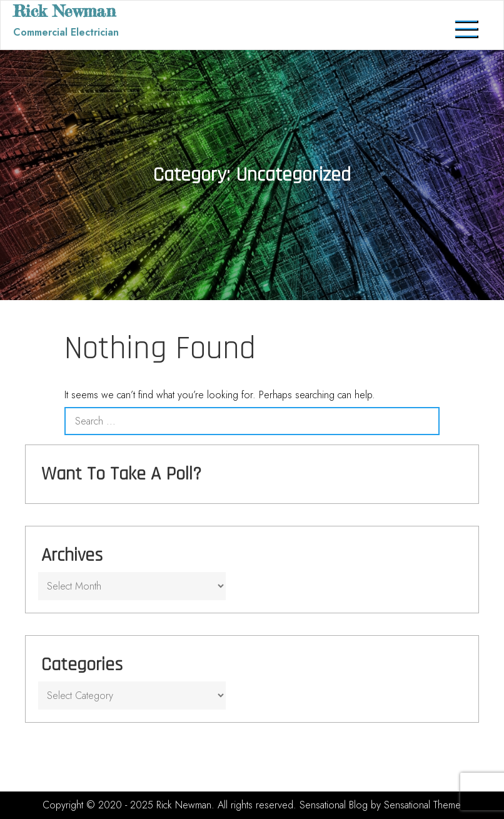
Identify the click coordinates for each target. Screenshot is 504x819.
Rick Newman (64, 11)
